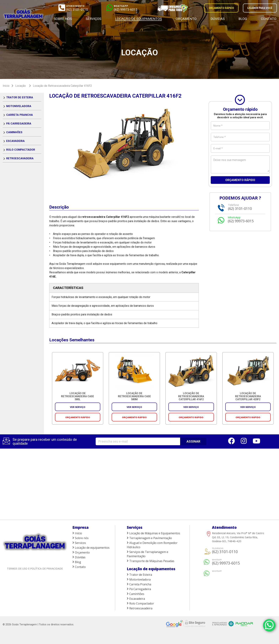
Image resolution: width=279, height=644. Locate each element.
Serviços (93, 19)
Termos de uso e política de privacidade (35, 569)
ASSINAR (193, 441)
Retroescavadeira (20, 158)
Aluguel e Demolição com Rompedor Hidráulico (152, 545)
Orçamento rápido (240, 180)
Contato (269, 19)
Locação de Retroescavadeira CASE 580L (78, 396)
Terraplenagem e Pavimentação (149, 538)
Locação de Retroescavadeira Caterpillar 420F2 (248, 396)
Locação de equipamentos (138, 19)
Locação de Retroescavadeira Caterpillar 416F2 (62, 86)
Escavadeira (15, 141)
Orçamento (186, 19)
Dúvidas (218, 19)
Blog (243, 19)
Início (77, 533)
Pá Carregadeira (19, 124)
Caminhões (14, 132)
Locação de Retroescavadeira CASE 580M (134, 396)
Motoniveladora (19, 106)
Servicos (79, 543)
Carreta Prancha (20, 115)
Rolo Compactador (21, 150)
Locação (21, 86)
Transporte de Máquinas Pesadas (151, 561)
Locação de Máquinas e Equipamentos (153, 533)
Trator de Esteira (20, 97)
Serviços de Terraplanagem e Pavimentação (148, 554)
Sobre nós (63, 19)
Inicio (6, 86)
